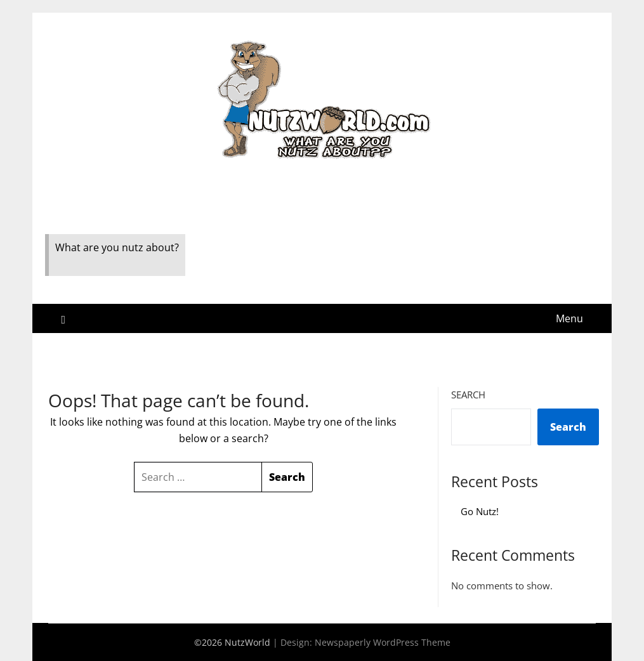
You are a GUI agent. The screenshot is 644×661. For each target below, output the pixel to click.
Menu (569, 318)
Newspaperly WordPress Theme (383, 642)
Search (468, 395)
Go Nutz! (480, 511)
